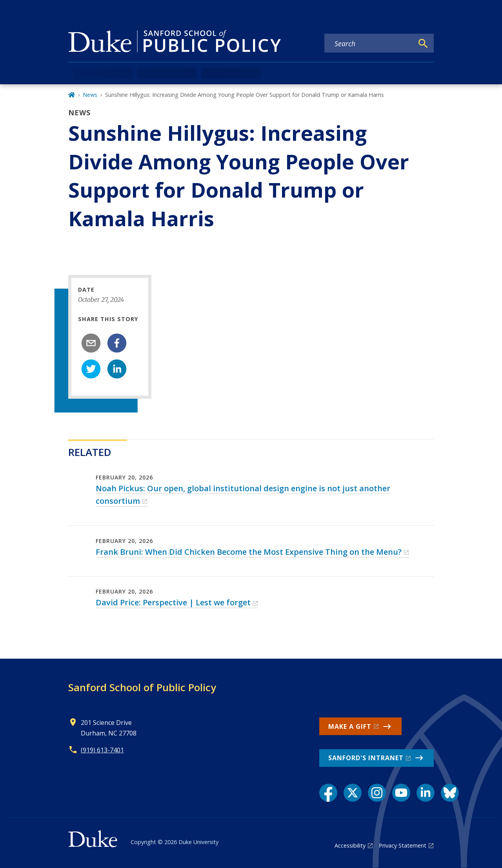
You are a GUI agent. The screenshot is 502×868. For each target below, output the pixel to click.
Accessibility (350, 845)
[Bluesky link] (450, 793)
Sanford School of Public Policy (142, 687)
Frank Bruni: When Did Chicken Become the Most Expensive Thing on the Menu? (249, 552)
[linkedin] (117, 369)
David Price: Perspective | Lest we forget (173, 602)
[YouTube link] (401, 793)
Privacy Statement (403, 845)
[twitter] (91, 369)
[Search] (423, 44)
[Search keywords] (369, 44)
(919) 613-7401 (102, 750)
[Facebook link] (328, 793)
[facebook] (117, 343)
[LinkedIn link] (426, 793)
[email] (91, 343)
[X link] (353, 793)
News (90, 95)
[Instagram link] (377, 793)
